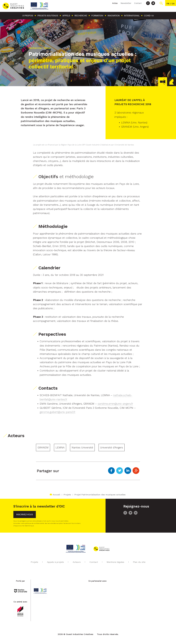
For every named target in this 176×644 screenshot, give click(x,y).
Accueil (55, 495)
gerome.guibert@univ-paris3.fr (58, 412)
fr (168, 4)
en (173, 4)
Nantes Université (82, 448)
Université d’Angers (112, 448)
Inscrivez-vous (25, 515)
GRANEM (43, 448)
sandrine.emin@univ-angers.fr (115, 404)
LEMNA (60, 448)
